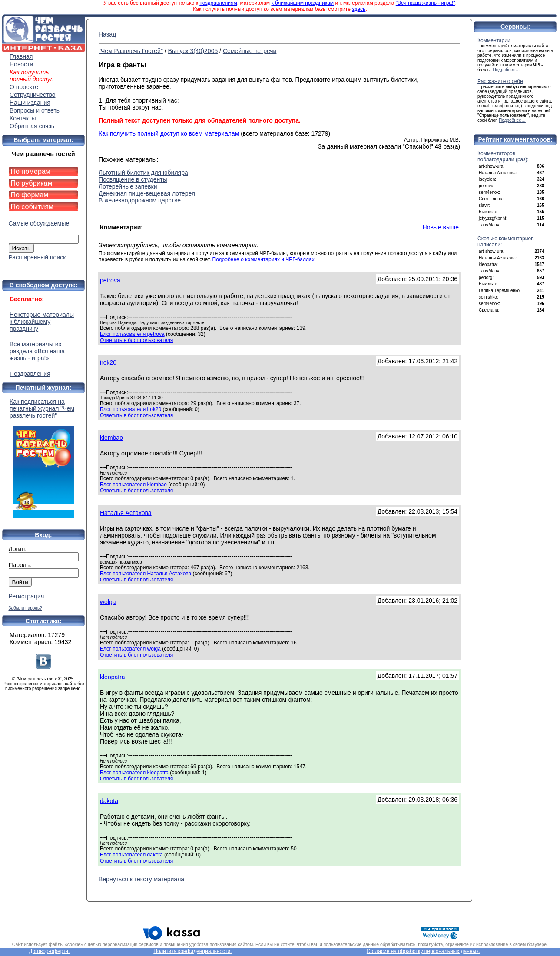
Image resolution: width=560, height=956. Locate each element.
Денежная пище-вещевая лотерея (147, 193)
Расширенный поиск (37, 257)
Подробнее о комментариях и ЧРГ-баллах (263, 259)
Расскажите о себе (500, 81)
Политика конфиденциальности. (192, 951)
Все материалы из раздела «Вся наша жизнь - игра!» (37, 351)
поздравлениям (218, 3)
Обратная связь (32, 126)
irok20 (108, 362)
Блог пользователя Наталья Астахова (146, 574)
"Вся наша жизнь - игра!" (426, 3)
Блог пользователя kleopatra (134, 773)
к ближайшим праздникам (302, 3)
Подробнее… (507, 70)
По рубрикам (32, 183)
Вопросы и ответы (35, 110)
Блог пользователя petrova (132, 334)
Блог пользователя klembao (133, 485)
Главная (21, 56)
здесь (359, 9)
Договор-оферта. (49, 951)
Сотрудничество (32, 95)
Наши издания (30, 103)
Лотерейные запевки (128, 186)
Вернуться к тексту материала (141, 879)
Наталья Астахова (126, 513)
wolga (108, 602)
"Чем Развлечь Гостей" (131, 51)
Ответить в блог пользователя (136, 340)
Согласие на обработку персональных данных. (424, 951)
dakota (109, 801)
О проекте (24, 87)
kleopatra (113, 677)
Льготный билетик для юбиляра (143, 173)
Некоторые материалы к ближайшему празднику (42, 322)
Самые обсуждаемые (39, 223)
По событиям (32, 207)
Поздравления (30, 374)
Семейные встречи (250, 51)
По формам (30, 195)
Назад (107, 34)
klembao (111, 438)
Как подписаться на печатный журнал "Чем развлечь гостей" (43, 458)
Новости (21, 64)
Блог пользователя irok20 (131, 409)
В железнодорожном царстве (140, 200)
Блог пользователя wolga (130, 649)
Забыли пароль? (25, 608)
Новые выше (441, 227)
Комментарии (494, 40)
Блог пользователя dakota (131, 855)
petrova (110, 280)
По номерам (31, 171)
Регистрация (27, 596)
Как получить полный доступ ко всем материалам (169, 133)
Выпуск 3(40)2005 (193, 51)
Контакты (23, 118)
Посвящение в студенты (133, 179)
